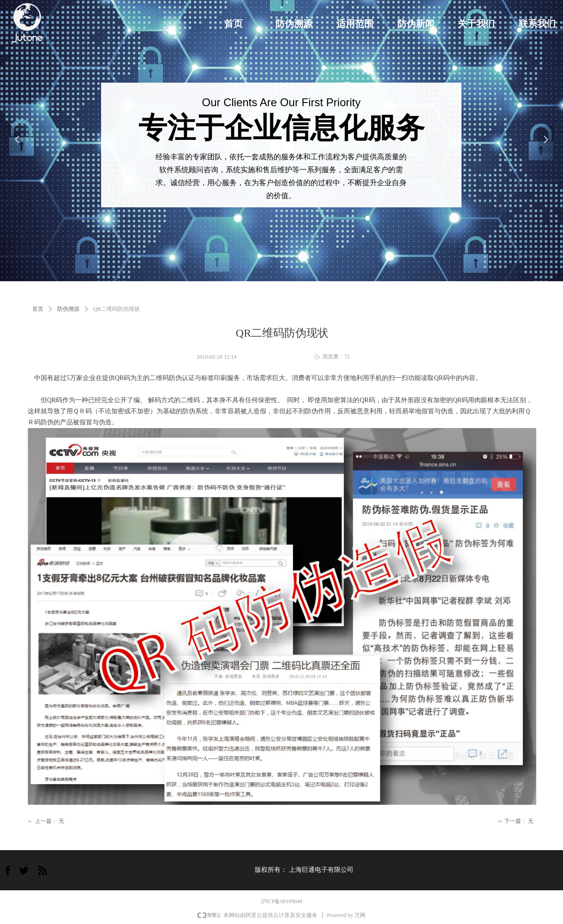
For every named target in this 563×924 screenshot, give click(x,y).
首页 (38, 309)
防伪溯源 (68, 309)
